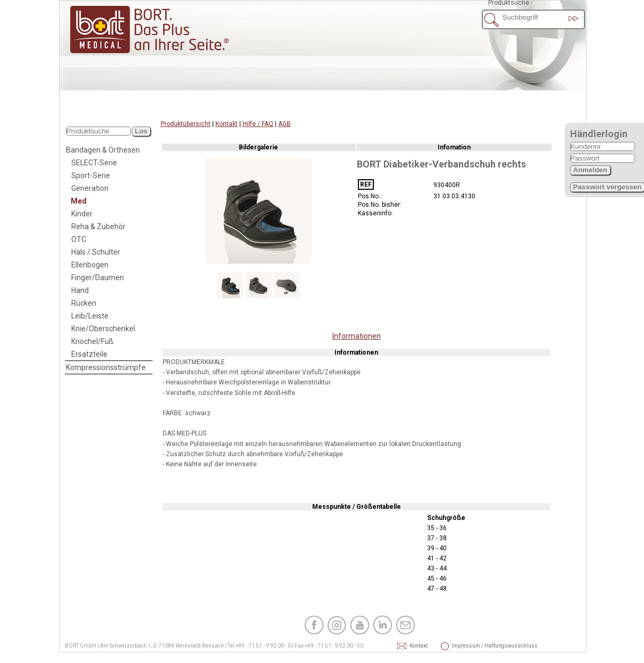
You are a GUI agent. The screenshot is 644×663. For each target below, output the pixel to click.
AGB (285, 124)
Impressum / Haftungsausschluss (466, 646)
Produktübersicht (186, 124)
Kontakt (227, 124)
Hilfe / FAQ (258, 124)
